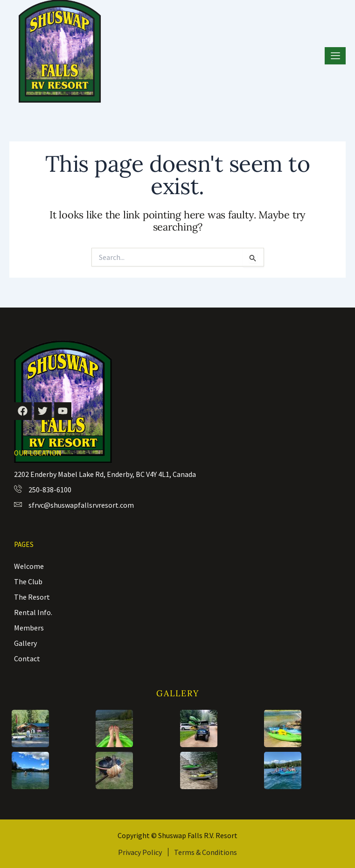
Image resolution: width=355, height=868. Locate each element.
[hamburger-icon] (335, 56)
